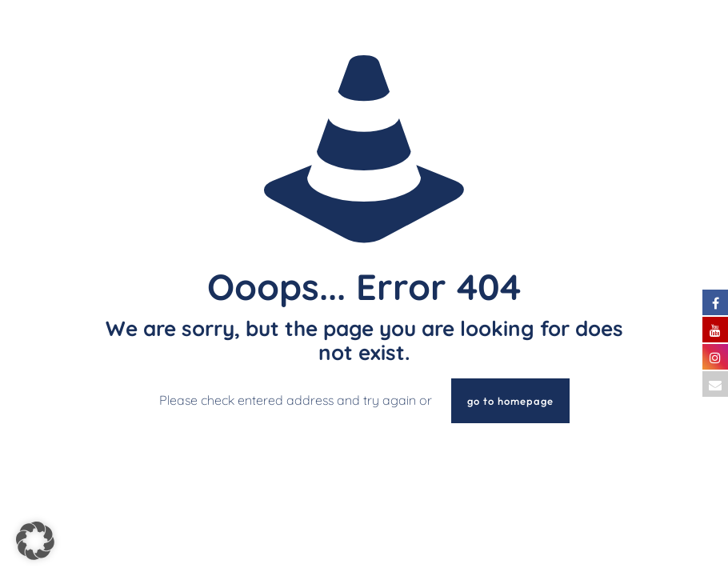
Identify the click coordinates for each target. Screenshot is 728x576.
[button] (35, 541)
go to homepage (510, 401)
